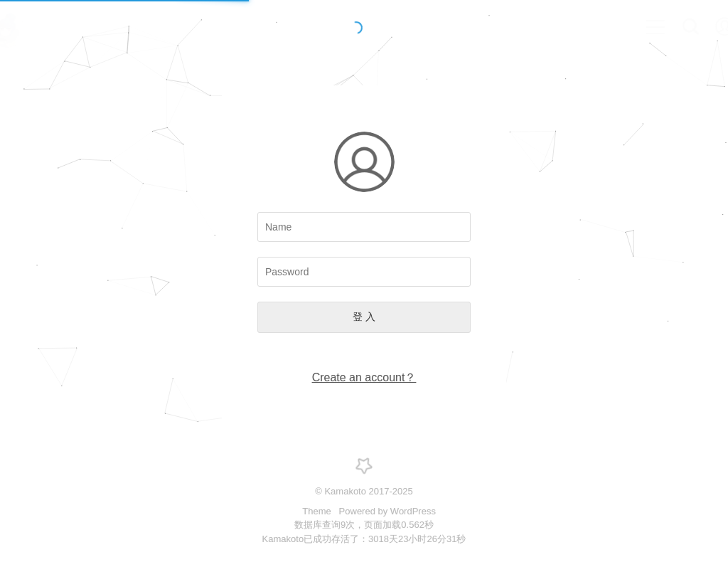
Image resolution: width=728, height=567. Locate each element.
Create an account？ (364, 377)
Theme (318, 511)
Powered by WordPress (387, 511)
